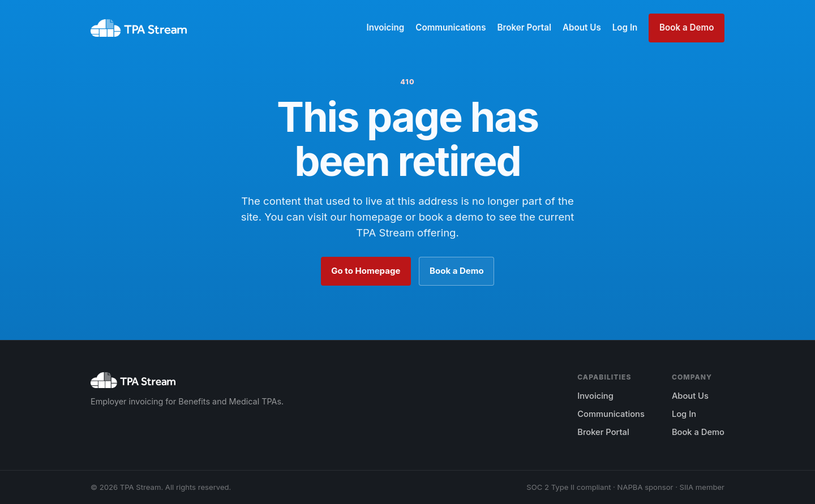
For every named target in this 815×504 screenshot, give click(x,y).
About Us (582, 27)
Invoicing (385, 27)
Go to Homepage (366, 271)
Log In (625, 27)
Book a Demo (687, 27)
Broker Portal (524, 27)
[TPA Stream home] (139, 28)
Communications (451, 27)
